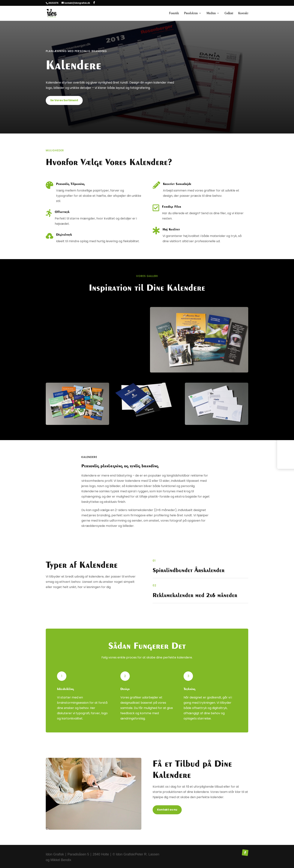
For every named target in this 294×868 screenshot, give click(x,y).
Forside (174, 13)
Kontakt (243, 13)
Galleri (229, 13)
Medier (211, 13)
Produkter (191, 13)
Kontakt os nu (167, 810)
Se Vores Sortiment (64, 100)
